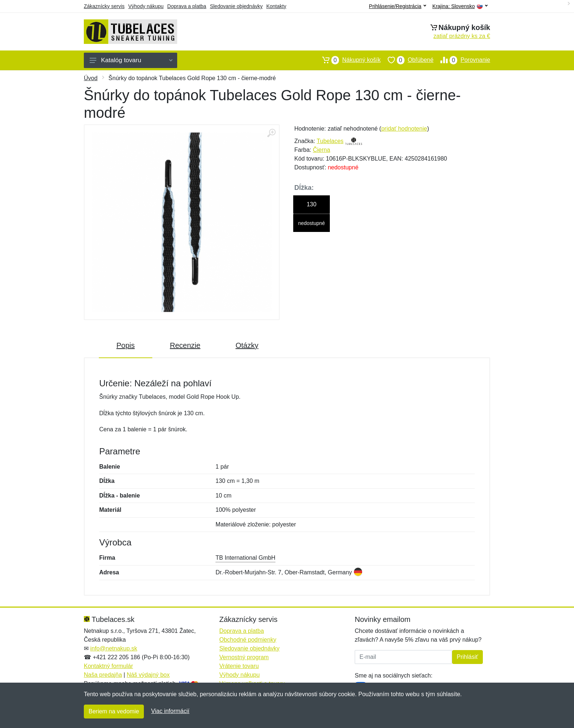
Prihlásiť (467, 657)
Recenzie (185, 345)
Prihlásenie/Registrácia (398, 6)
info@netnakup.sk (113, 648)
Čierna (322, 150)
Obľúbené (407, 60)
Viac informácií (170, 711)
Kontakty (276, 6)
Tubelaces (330, 141)
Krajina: (460, 6)
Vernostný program (244, 657)
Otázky (247, 345)
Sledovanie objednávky (236, 6)
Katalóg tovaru (131, 60)
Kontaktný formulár (108, 666)
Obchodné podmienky (248, 640)
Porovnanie (462, 60)
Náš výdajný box (148, 675)
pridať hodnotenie (404, 129)
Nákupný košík (348, 60)
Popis (126, 345)
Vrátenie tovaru (239, 666)
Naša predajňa (103, 675)
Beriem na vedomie (114, 711)
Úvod (91, 78)
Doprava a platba (187, 6)
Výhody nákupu (146, 6)
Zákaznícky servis (104, 6)
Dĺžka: (304, 188)
